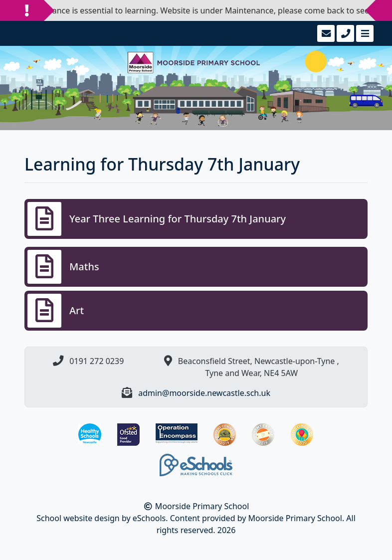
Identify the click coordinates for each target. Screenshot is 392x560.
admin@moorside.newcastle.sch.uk (204, 393)
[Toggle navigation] (364, 33)
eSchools (149, 518)
